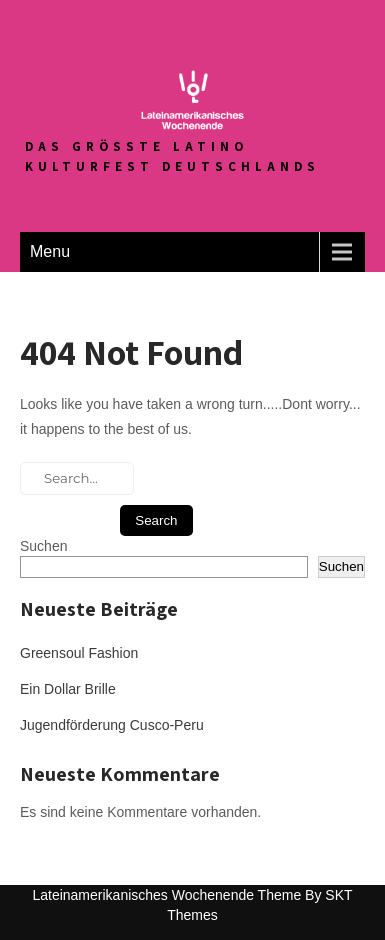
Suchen (43, 546)
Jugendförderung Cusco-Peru (112, 725)
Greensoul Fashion (79, 653)
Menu (50, 251)
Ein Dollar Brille (68, 689)
